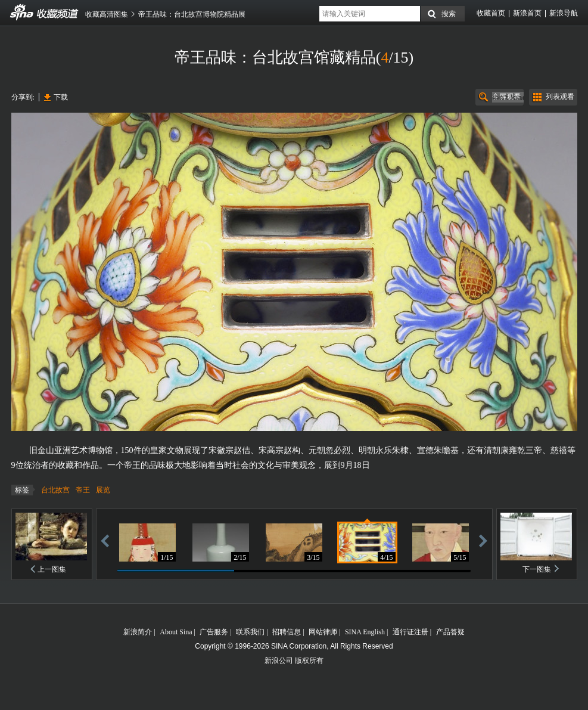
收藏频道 (22, 13)
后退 (105, 540)
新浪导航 (564, 13)
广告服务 (214, 632)
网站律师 (323, 632)
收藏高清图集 (107, 14)
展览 (103, 490)
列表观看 (560, 97)
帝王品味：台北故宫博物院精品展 (192, 14)
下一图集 (537, 569)
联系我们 (250, 632)
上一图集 (52, 569)
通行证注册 (410, 632)
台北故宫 (55, 490)
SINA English (365, 632)
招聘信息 (287, 632)
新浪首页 (527, 13)
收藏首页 (491, 13)
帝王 (83, 490)
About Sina (176, 632)
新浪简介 (138, 632)
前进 (483, 540)
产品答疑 (450, 632)
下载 (61, 97)
